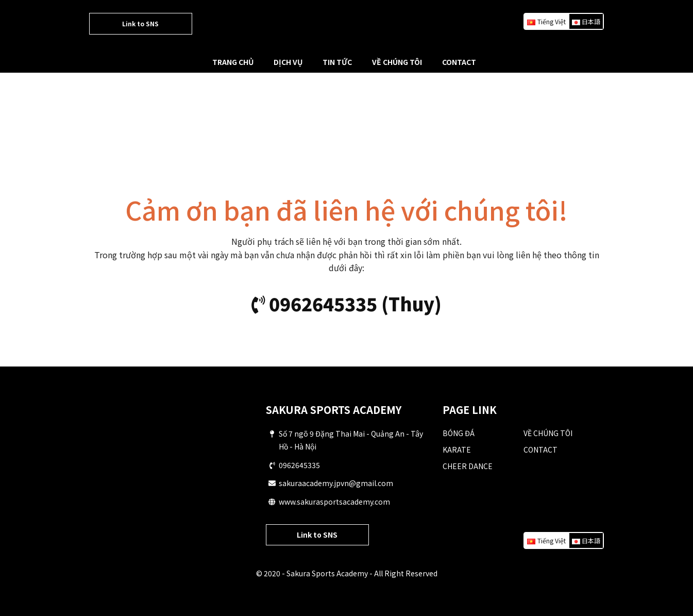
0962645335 (299, 465)
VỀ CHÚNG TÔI (397, 62)
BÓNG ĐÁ (459, 433)
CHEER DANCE (468, 466)
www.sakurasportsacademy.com (334, 502)
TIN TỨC (337, 62)
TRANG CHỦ (233, 62)
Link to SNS (140, 23)
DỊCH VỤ (288, 62)
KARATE (457, 449)
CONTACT (459, 62)
